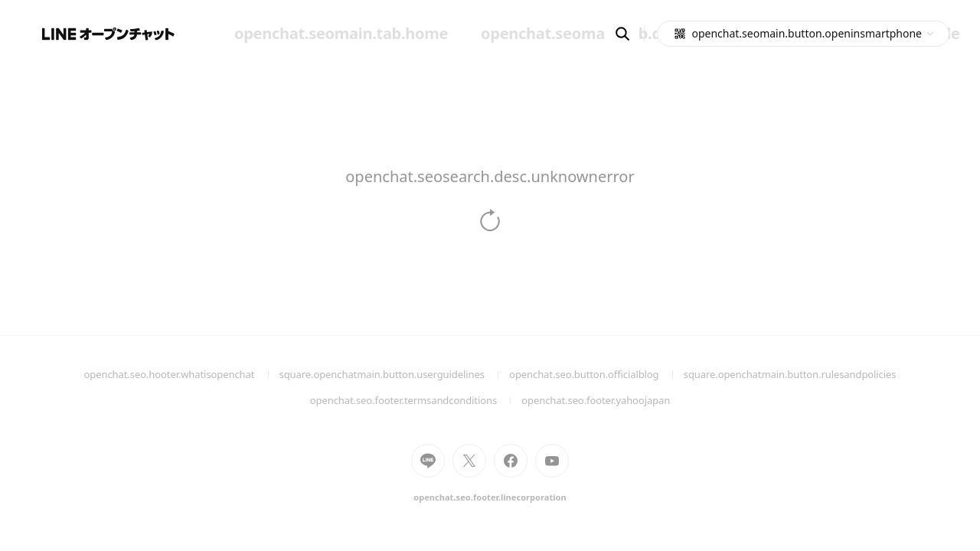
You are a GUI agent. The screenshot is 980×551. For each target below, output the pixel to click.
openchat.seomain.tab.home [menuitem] (341, 33)
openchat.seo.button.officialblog (596, 374)
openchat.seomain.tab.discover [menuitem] (597, 33)
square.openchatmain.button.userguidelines (395, 374)
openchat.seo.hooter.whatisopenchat (182, 374)
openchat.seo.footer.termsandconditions (416, 400)
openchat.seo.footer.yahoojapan (596, 400)
